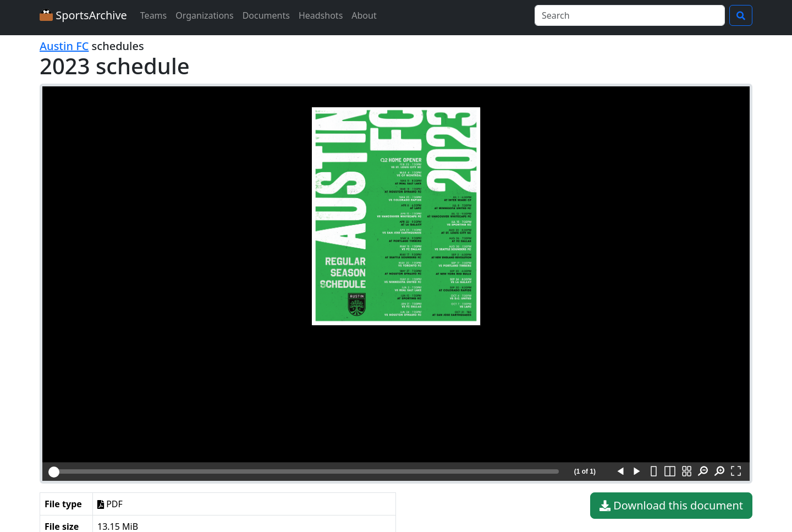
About (364, 15)
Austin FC (64, 46)
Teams (153, 15)
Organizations (204, 15)
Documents (266, 15)
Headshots (321, 15)
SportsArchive (83, 15)
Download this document (671, 506)
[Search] (630, 15)
